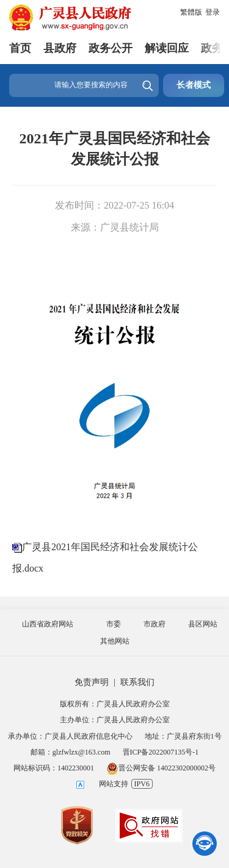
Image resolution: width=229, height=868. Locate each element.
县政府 (60, 48)
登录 (213, 12)
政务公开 (111, 48)
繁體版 (191, 12)
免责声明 (92, 682)
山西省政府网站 (48, 624)
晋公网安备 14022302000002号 (161, 768)
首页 (20, 48)
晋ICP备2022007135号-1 (161, 752)
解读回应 (167, 48)
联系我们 (137, 682)
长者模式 (194, 85)
